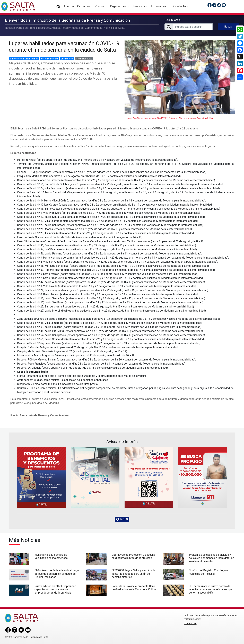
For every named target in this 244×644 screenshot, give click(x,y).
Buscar (228, 27)
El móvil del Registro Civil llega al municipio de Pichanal (209, 572)
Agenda (69, 6)
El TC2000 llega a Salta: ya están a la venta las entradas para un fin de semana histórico (133, 574)
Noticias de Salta (50, 59)
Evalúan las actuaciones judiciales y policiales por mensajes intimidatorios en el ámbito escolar (211, 558)
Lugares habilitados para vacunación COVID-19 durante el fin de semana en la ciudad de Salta (64, 47)
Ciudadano (84, 6)
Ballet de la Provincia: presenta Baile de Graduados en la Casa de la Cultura (134, 588)
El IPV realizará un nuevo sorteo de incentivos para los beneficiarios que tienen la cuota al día (211, 589)
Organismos (118, 6)
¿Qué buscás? (173, 20)
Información (159, 6)
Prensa (100, 6)
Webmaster (190, 623)
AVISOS (122, 519)
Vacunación (67, 59)
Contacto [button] (180, 6)
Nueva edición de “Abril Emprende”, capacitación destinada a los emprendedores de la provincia (55, 589)
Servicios (139, 6)
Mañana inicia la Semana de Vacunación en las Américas (51, 556)
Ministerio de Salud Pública (24, 59)
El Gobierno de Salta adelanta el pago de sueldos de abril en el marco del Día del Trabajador (57, 574)
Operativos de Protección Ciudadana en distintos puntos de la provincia (133, 556)
